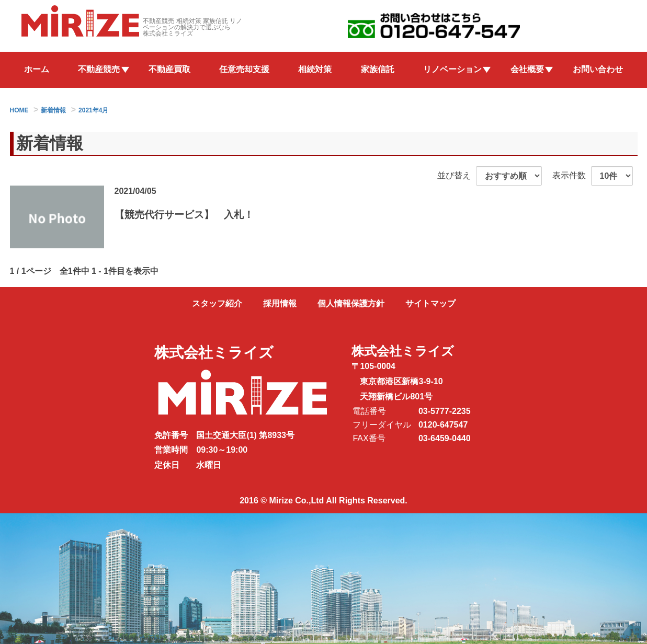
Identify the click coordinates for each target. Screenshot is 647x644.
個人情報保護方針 (351, 303)
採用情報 (280, 303)
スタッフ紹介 (217, 303)
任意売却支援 (244, 69)
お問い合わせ (598, 69)
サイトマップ (430, 303)
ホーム (37, 69)
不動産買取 (169, 69)
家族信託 (378, 69)
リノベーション (452, 69)
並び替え (454, 175)
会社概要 (527, 69)
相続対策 (315, 69)
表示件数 (569, 175)
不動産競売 (99, 69)
